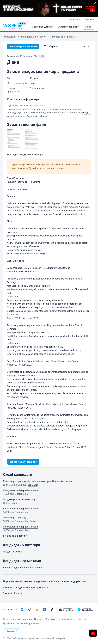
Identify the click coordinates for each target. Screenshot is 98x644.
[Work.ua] (13, 27)
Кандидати (24, 568)
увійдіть (86, 113)
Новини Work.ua (67, 619)
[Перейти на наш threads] (29, 609)
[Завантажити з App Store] (66, 609)
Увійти (89, 27)
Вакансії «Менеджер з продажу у (26, 588)
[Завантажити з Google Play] (86, 609)
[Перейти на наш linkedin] (45, 609)
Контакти (50, 619)
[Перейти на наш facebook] (22, 609)
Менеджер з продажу (15, 518)
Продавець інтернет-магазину (19, 499)
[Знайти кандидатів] (42, 27)
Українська (11, 610)
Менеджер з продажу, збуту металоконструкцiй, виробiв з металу (38, 481)
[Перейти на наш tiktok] (52, 609)
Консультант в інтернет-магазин (20, 490)
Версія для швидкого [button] (26, 154)
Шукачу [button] (12, 631)
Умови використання (28, 623)
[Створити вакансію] (68, 27)
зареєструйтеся (39, 116)
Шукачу (89, 19)
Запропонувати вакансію (23, 46)
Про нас (38, 619)
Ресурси (82, 619)
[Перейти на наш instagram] (37, 609)
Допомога (8, 623)
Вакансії (13, 593)
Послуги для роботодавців (17, 619)
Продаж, (15, 552)
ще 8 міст (33, 485)
